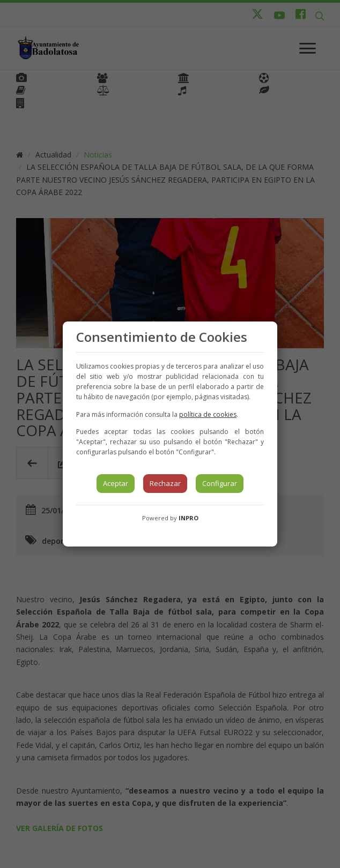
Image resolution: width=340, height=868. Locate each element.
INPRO (189, 518)
